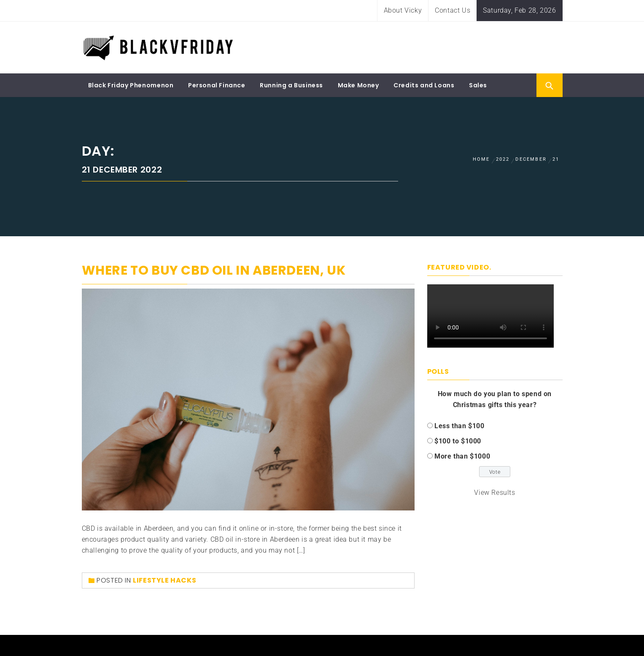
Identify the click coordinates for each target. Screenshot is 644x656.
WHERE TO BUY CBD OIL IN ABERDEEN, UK (214, 270)
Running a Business (291, 85)
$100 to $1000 (458, 441)
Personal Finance (217, 85)
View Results (494, 493)
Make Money (358, 85)
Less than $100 (459, 426)
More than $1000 (462, 456)
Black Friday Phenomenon (131, 85)
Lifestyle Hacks (164, 580)
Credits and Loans (424, 85)
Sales (478, 85)
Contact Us (453, 10)
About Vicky (403, 10)
